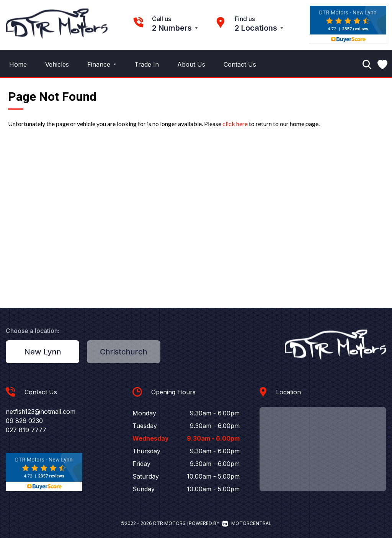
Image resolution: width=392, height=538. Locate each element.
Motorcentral (247, 523)
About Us (191, 64)
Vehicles (57, 64)
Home (18, 64)
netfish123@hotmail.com (41, 412)
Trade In (147, 64)
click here (235, 124)
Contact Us (240, 64)
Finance (102, 64)
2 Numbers (172, 28)
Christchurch (124, 352)
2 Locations (256, 28)
